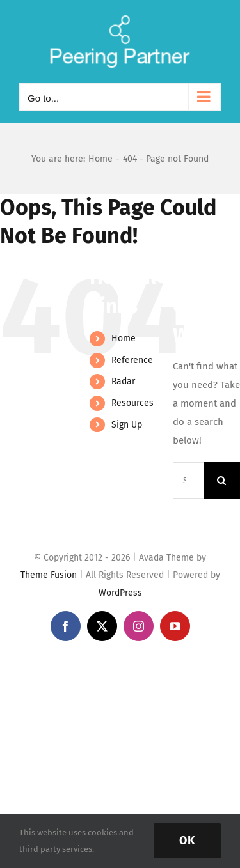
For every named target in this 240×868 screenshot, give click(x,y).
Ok (187, 841)
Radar (123, 381)
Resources (132, 403)
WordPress (120, 593)
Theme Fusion (49, 575)
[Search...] (188, 480)
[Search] (222, 480)
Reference (132, 360)
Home (124, 338)
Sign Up (127, 425)
